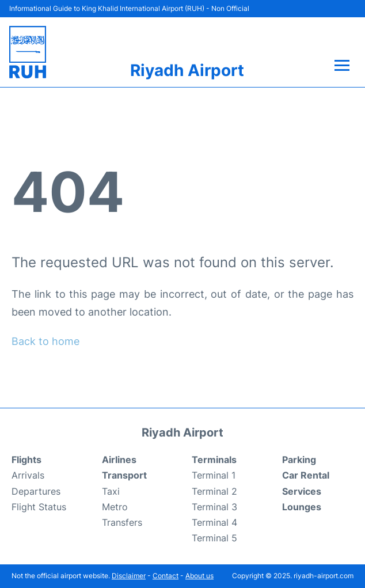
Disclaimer (129, 576)
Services (302, 491)
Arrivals (28, 475)
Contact (166, 576)
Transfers (122, 522)
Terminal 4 (214, 522)
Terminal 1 (214, 475)
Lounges (302, 507)
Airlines (119, 460)
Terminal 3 (214, 507)
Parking (299, 460)
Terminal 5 (214, 538)
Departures (36, 491)
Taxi (111, 491)
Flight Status (39, 507)
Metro (115, 507)
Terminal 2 (214, 491)
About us (199, 576)
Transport (124, 475)
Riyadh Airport (187, 70)
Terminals (214, 460)
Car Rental (306, 475)
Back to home (45, 341)
